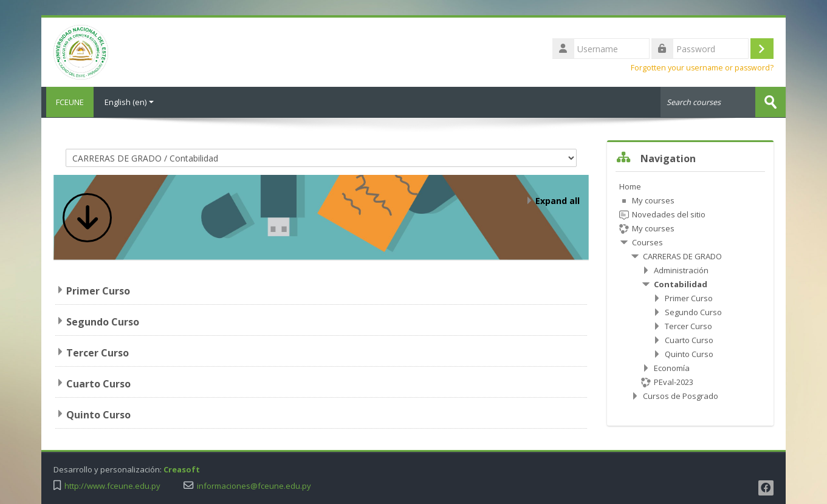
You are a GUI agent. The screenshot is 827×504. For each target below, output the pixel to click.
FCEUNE (67, 102)
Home (630, 186)
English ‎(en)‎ (129, 102)
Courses (647, 242)
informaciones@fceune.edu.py (254, 485)
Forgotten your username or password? (702, 68)
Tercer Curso (98, 352)
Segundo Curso (103, 321)
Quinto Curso (98, 414)
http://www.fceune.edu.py (112, 485)
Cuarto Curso (98, 383)
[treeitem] (690, 291)
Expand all (558, 200)
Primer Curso (98, 290)
